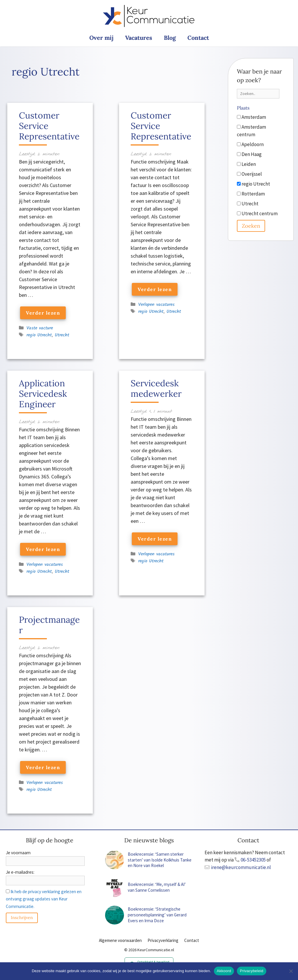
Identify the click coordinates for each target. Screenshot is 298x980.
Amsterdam (251, 117)
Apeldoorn (250, 144)
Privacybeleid (252, 971)
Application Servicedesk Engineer (43, 394)
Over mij (101, 38)
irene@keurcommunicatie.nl (241, 867)
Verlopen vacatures (156, 305)
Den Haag (249, 154)
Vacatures (139, 38)
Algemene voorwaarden (120, 940)
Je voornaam (18, 853)
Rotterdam (251, 194)
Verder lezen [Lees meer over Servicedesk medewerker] (155, 539)
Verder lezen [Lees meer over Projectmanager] (43, 767)
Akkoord (224, 971)
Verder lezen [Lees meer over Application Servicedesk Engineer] (43, 549)
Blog (170, 38)
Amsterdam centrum (251, 131)
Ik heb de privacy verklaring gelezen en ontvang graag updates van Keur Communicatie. (44, 899)
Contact (198, 38)
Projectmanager (49, 625)
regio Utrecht (39, 335)
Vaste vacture (40, 328)
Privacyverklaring (163, 940)
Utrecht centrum (257, 213)
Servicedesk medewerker (156, 388)
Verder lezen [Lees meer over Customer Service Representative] (43, 313)
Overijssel (249, 174)
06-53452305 (253, 860)
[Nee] (291, 971)
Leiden (246, 164)
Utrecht (62, 335)
